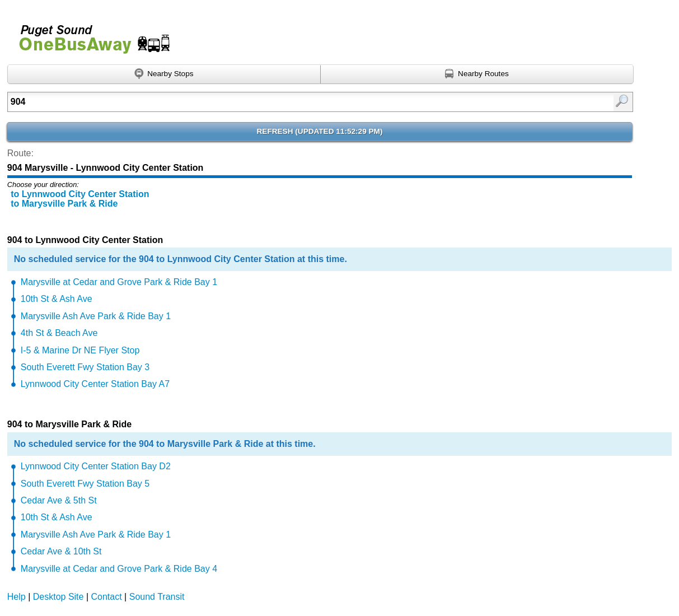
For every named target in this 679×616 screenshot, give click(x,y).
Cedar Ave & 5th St (59, 500)
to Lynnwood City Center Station (80, 194)
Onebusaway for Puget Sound (90, 34)
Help (17, 597)
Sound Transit (157, 597)
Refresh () (320, 131)
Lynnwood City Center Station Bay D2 (96, 466)
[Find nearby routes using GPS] (477, 74)
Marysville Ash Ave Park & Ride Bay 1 (96, 316)
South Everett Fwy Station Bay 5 (85, 484)
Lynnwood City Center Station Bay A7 (95, 384)
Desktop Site (58, 597)
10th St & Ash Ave (57, 299)
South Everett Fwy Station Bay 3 (85, 367)
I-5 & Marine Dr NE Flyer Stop (80, 350)
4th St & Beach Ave (59, 333)
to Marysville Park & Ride (64, 204)
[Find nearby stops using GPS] (164, 74)
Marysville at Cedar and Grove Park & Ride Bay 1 (119, 282)
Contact (107, 597)
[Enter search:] (275, 102)
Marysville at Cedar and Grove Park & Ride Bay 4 (119, 569)
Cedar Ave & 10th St (61, 551)
